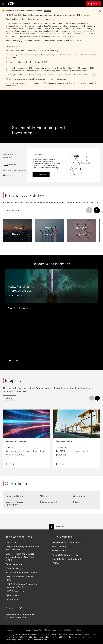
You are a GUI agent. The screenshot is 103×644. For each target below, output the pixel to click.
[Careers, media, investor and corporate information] (23, 615)
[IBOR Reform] (23, 599)
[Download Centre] (19, 496)
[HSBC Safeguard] (51, 502)
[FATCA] (51, 496)
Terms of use (50, 630)
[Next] (97, 210)
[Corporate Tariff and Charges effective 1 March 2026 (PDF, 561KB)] (23, 557)
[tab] (15, 164)
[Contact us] (23, 542)
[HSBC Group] (69, 546)
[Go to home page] (11, 4)
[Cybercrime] (84, 496)
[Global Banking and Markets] (69, 559)
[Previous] (89, 210)
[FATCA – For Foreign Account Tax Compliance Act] (23, 585)
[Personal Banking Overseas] (69, 555)
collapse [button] (48, 11)
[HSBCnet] (84, 502)
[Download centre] (23, 564)
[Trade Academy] (23, 568)
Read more (27, 439)
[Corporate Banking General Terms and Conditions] (23, 548)
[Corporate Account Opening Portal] (19, 503)
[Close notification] (100, 11)
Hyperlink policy (13, 630)
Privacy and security (32, 630)
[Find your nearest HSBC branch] (69, 542)
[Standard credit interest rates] (23, 572)
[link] (41, 174)
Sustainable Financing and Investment (38, 131)
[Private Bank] (69, 551)
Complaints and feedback (71, 630)
